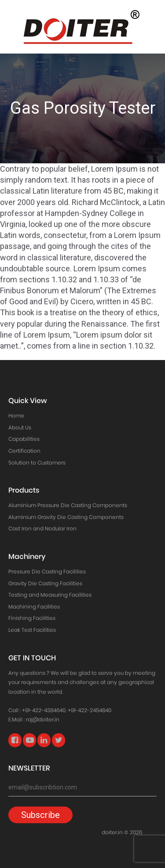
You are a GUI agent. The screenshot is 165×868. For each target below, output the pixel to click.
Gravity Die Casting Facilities (45, 583)
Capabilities (24, 439)
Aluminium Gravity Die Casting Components (66, 517)
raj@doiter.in (43, 719)
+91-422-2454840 (90, 710)
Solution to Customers (37, 463)
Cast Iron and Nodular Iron (42, 528)
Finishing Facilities (32, 618)
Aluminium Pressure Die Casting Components (68, 505)
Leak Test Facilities (32, 630)
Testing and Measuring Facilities (50, 595)
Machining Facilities (34, 607)
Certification (24, 451)
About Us (20, 427)
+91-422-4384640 (44, 710)
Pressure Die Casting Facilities (47, 571)
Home (16, 416)
